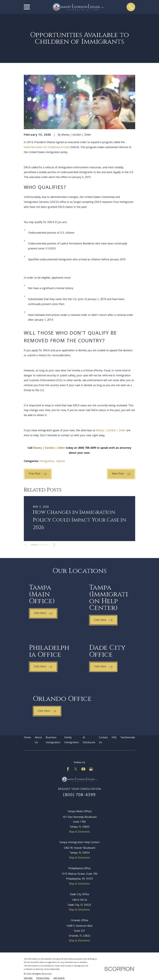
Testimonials (128, 738)
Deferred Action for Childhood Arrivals (47, 148)
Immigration (47, 461)
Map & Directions (79, 832)
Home (27, 738)
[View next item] (55, 545)
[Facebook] (68, 769)
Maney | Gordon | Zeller (111, 431)
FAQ (114, 738)
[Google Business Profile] (91, 769)
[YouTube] (83, 769)
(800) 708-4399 (79, 795)
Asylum (61, 461)
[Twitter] (76, 769)
